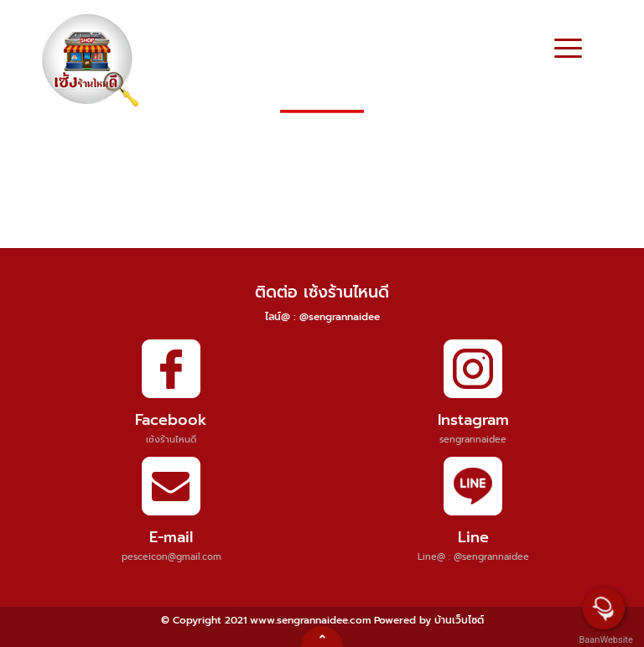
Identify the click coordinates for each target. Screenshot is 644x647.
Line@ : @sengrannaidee (473, 557)
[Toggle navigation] (568, 50)
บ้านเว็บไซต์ (459, 620)
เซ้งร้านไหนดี (171, 440)
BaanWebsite (605, 640)
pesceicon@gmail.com (171, 557)
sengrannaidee (473, 440)
